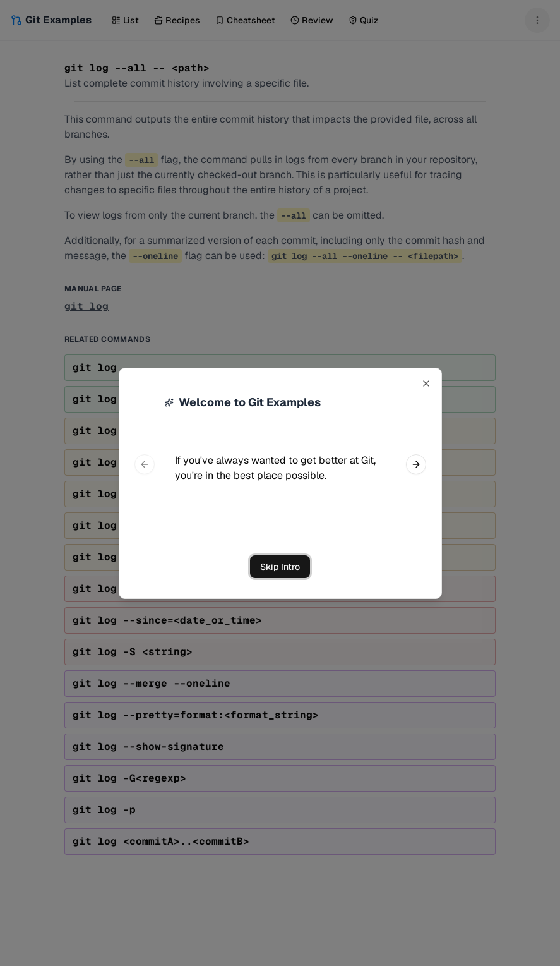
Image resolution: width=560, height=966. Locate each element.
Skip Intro (280, 567)
